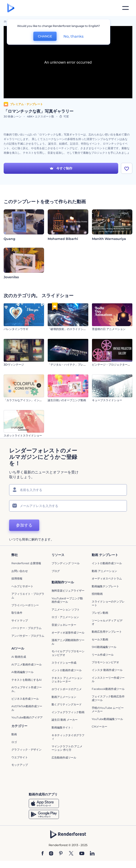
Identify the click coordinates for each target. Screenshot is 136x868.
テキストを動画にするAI (27, 680)
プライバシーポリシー (25, 605)
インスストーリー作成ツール (108, 680)
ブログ (56, 571)
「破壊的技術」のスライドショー (68, 329)
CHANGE (45, 36)
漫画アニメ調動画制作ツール (68, 642)
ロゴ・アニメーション (65, 617)
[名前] (68, 490)
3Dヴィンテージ (14, 365)
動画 (14, 734)
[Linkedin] (92, 854)
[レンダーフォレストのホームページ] (11, 8)
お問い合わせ (20, 571)
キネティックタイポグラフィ (68, 737)
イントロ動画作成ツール (107, 563)
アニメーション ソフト (66, 609)
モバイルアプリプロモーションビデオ (68, 653)
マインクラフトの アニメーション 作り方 (67, 748)
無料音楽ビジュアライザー (68, 591)
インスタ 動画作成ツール (107, 670)
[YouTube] (82, 854)
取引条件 (17, 613)
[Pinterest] (61, 854)
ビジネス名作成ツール (25, 699)
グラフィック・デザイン (26, 750)
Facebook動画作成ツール (108, 689)
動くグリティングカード (67, 704)
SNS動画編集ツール (104, 647)
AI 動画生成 (19, 657)
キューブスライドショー (107, 400)
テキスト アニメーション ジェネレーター (67, 680)
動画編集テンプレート (105, 586)
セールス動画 (100, 639)
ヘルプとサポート (22, 586)
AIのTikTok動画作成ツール (27, 708)
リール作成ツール (103, 655)
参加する (24, 525)
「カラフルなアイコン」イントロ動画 (27, 400)
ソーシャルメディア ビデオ (107, 622)
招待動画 (97, 594)
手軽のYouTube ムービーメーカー (108, 710)
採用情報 (17, 578)
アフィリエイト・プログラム (28, 596)
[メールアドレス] (68, 506)
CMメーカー (99, 726)
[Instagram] (51, 854)
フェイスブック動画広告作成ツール (108, 698)
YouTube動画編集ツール (107, 719)
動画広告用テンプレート (107, 632)
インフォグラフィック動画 (68, 712)
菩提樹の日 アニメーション (109, 329)
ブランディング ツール (66, 563)
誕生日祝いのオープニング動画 (67, 400)
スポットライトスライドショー (23, 435)
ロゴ (14, 742)
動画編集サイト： (63, 727)
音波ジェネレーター (64, 625)
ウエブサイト (20, 757)
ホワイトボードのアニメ (67, 689)
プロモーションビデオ (105, 662)
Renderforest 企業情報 (26, 563)
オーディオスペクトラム (107, 578)
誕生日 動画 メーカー (65, 720)
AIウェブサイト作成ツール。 (27, 689)
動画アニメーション (64, 697)
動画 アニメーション (104, 571)
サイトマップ (20, 620)
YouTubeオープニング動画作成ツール (67, 600)
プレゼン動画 (100, 613)
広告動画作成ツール (64, 758)
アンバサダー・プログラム (28, 636)
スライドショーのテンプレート (108, 603)
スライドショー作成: (64, 663)
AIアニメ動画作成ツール (27, 664)
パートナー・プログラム (26, 628)
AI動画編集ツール (22, 672)
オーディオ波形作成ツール (68, 633)
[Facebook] (43, 854)
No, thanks (73, 36)
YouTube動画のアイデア (27, 717)
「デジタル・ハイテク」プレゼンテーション (75, 365)
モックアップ (20, 765)
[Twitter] (71, 854)
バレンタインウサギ (16, 329)
